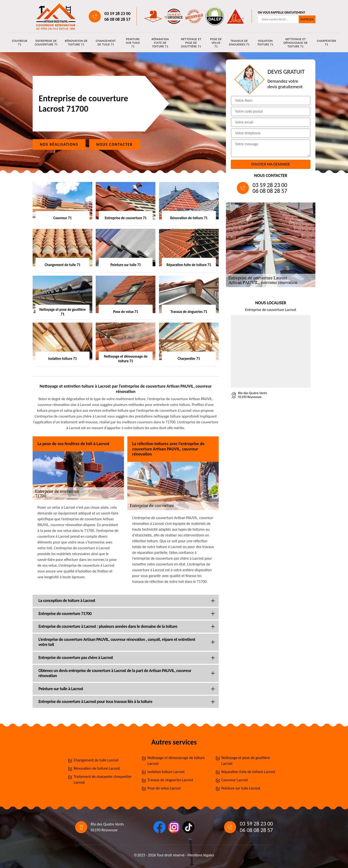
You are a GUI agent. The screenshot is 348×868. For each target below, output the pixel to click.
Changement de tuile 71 (106, 43)
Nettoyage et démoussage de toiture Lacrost (176, 761)
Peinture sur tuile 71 (133, 43)
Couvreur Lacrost (235, 780)
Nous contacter (115, 144)
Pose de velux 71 (216, 43)
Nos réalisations (59, 144)
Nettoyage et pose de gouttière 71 (191, 43)
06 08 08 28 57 (117, 19)
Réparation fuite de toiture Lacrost (248, 772)
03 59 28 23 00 (117, 14)
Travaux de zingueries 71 (239, 43)
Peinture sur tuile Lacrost (241, 788)
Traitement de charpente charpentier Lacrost (103, 779)
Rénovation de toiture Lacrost (97, 768)
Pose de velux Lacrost (164, 788)
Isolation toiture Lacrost (166, 772)
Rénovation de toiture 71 (76, 43)
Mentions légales (201, 855)
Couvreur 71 (20, 43)
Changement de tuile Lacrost (96, 760)
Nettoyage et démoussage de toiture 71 (296, 43)
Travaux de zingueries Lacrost (170, 780)
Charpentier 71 (326, 43)
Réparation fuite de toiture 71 (160, 43)
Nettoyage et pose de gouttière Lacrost (246, 761)
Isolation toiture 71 (265, 43)
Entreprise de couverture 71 (46, 43)
